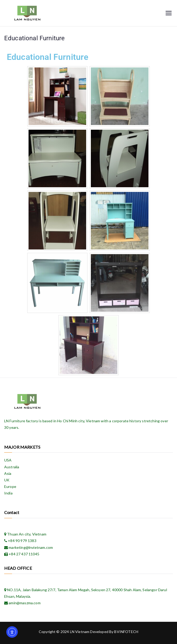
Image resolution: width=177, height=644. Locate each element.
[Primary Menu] (169, 13)
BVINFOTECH (126, 632)
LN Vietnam (80, 632)
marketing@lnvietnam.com (30, 547)
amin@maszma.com (24, 603)
